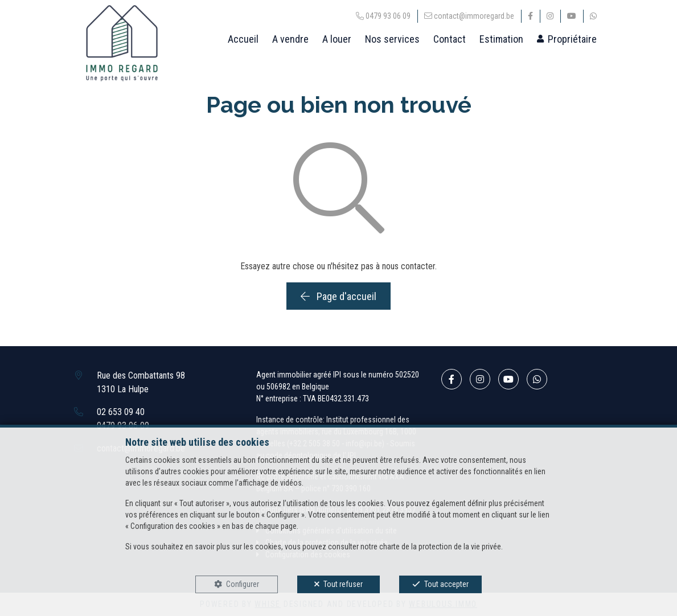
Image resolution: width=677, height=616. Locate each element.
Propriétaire (572, 39)
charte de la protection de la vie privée (440, 547)
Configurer (243, 584)
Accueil (243, 39)
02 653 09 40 (121, 412)
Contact (450, 39)
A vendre (290, 39)
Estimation (501, 39)
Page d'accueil (338, 296)
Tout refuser (343, 584)
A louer (337, 39)
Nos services (392, 39)
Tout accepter (446, 584)
